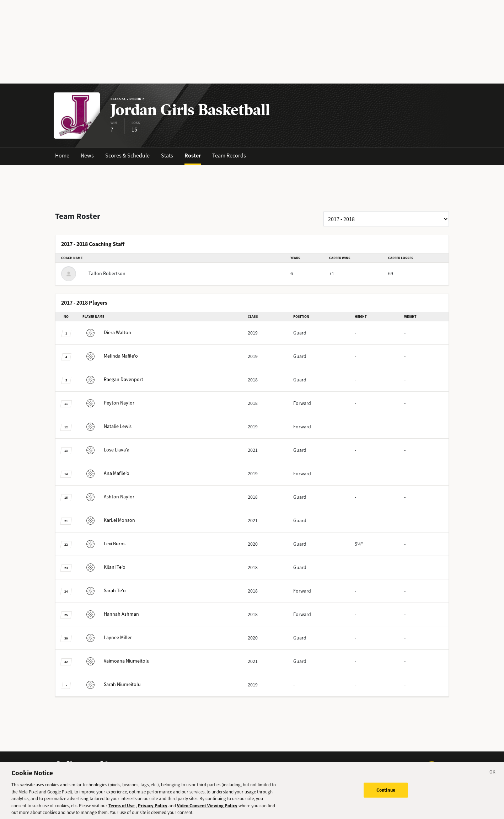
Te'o (104, 567)
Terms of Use (122, 811)
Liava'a (106, 450)
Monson (109, 520)
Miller (107, 638)
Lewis (107, 426)
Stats (167, 156)
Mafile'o (110, 356)
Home (62, 156)
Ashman (111, 614)
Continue (386, 795)
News (87, 156)
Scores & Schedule (127, 156)
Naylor (108, 403)
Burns (104, 544)
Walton (107, 333)
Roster (193, 156)
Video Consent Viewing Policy (207, 811)
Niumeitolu (116, 661)
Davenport (113, 379)
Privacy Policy (153, 811)
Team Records (229, 156)
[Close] (493, 778)
